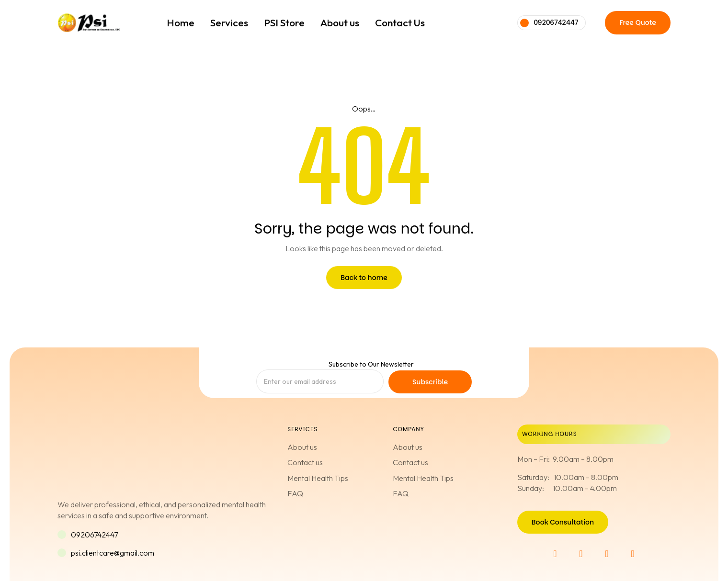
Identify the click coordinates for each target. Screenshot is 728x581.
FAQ (295, 493)
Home (181, 22)
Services (229, 22)
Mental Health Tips (318, 478)
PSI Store (284, 22)
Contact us (305, 462)
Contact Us (400, 22)
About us (340, 22)
